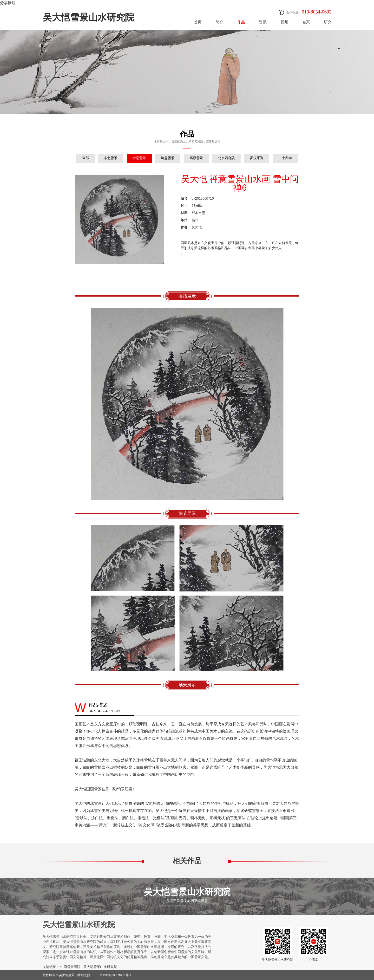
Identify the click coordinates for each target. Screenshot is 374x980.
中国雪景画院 (70, 967)
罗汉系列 (257, 158)
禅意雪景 (139, 158)
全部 (85, 158)
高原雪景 (196, 158)
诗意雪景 (168, 158)
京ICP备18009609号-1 (115, 975)
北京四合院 (226, 158)
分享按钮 (8, 3)
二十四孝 (285, 158)
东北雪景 (111, 158)
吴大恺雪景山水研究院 (88, 17)
